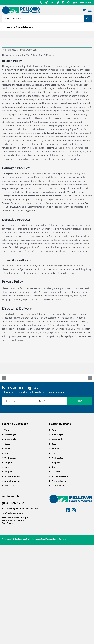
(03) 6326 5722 (13, 503)
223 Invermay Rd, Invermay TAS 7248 (20, 508)
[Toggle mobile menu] (90, 10)
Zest (43, 539)
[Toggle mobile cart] (84, 10)
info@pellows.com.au (12, 513)
